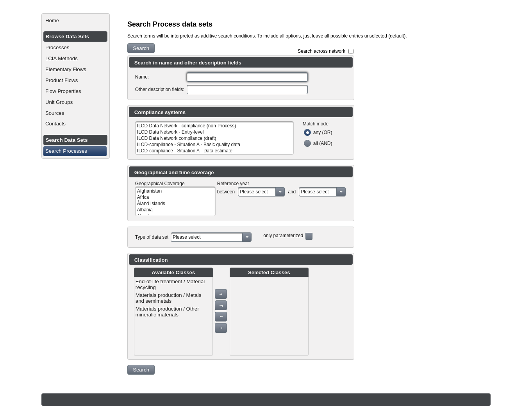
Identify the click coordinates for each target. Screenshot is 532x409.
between (226, 192)
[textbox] (247, 77)
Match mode (316, 124)
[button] (141, 48)
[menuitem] (76, 21)
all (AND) (323, 143)
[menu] (173, 316)
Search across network (321, 51)
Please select (254, 192)
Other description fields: (160, 89)
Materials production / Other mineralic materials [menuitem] (167, 312)
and (292, 192)
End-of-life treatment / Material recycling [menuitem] (170, 284)
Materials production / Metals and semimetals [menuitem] (169, 298)
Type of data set (152, 237)
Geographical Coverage (160, 184)
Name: (142, 77)
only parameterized (283, 236)
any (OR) (323, 132)
